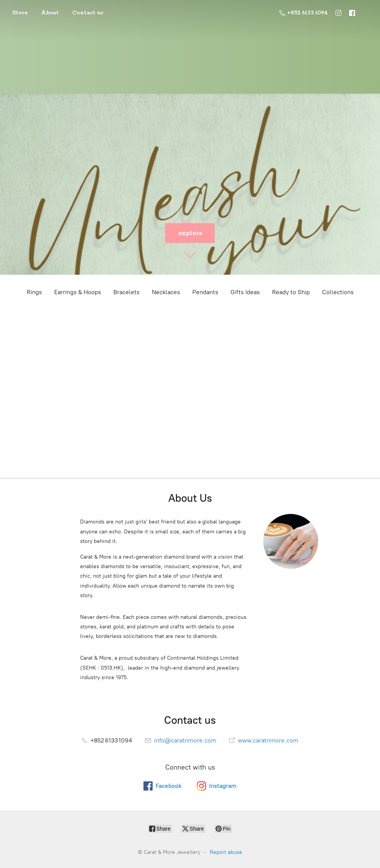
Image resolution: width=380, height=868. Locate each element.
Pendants (205, 292)
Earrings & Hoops (78, 292)
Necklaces (166, 292)
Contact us (88, 13)
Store (20, 13)
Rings (34, 292)
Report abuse (226, 852)
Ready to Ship (291, 292)
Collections (338, 292)
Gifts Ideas (245, 292)
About (50, 13)
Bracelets (126, 292)
